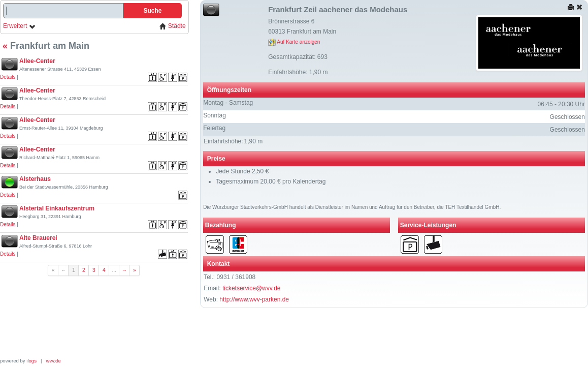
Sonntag (215, 115)
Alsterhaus (35, 179)
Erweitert (20, 26)
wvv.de (54, 361)
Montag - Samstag (228, 103)
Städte (173, 26)
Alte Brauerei (38, 238)
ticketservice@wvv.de (252, 288)
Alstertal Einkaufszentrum (57, 208)
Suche (153, 11)
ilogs (31, 361)
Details (8, 77)
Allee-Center (37, 61)
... (115, 270)
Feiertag (214, 128)
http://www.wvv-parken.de (254, 299)
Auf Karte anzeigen (294, 42)
